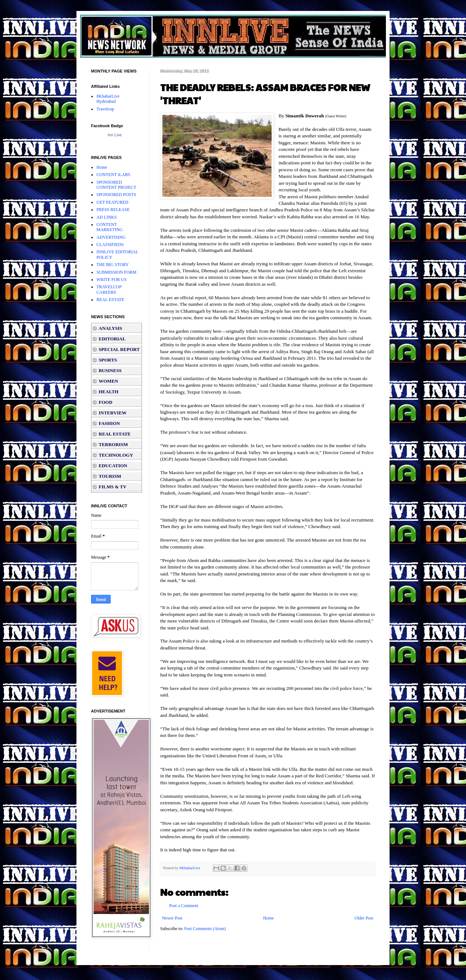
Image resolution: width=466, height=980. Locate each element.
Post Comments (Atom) (205, 929)
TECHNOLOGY (116, 455)
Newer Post (172, 918)
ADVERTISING (111, 237)
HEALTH (108, 392)
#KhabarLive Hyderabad (108, 99)
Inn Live (115, 135)
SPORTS (108, 360)
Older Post (364, 918)
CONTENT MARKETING (110, 227)
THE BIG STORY (112, 265)
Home (268, 918)
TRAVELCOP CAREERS (109, 289)
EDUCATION (113, 466)
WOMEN (108, 381)
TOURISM (110, 476)
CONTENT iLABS (113, 175)
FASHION (109, 423)
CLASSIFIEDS (110, 245)
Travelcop (105, 109)
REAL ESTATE (110, 300)
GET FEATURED (112, 202)
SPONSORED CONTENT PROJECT (116, 185)
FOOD (106, 402)
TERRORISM (113, 444)
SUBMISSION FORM (116, 272)
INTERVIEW (113, 413)
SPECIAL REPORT (119, 349)
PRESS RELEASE (113, 210)
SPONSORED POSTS (116, 195)
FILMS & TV (112, 487)
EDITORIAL (112, 339)
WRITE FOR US (112, 280)
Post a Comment (184, 906)
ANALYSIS (110, 328)
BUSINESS (110, 370)
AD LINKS (107, 217)
